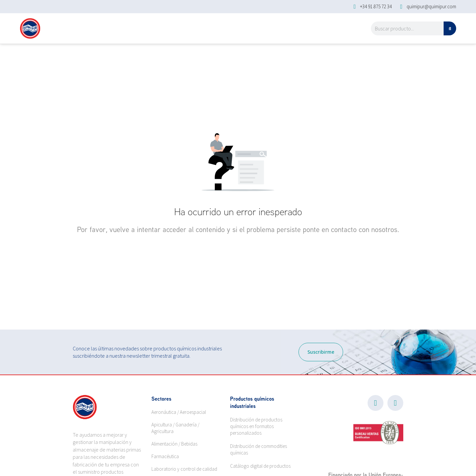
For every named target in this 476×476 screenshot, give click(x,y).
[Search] (450, 28)
